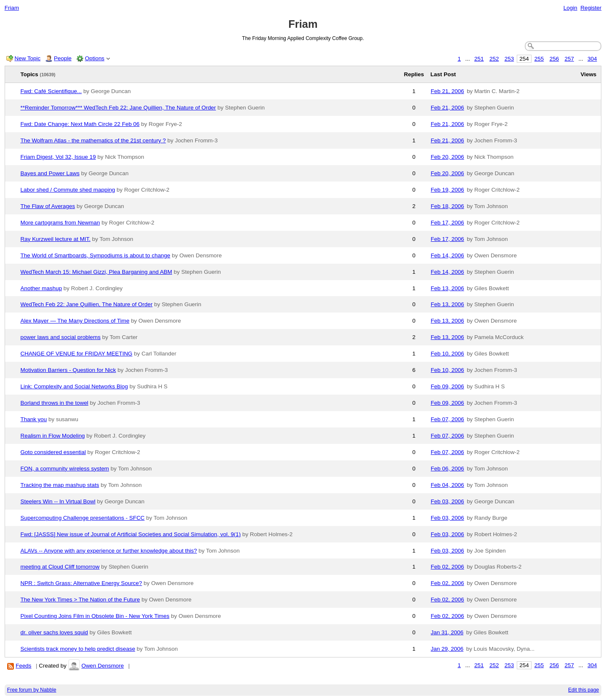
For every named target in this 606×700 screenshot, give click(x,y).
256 (554, 59)
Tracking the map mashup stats (60, 485)
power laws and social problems (61, 337)
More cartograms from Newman (60, 223)
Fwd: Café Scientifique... (51, 91)
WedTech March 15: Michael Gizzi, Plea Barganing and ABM (97, 272)
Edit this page (583, 690)
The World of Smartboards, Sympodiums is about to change (96, 255)
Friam (12, 8)
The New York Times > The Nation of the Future (80, 600)
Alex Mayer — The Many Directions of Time (75, 321)
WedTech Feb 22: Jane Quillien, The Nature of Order (87, 304)
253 (509, 59)
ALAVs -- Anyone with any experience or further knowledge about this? (109, 551)
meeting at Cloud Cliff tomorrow (60, 567)
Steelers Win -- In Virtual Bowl (58, 501)
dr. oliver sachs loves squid (54, 632)
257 (569, 59)
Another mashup (41, 288)
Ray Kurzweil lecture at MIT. (56, 239)
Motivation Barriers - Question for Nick (68, 370)
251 (479, 59)
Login (570, 8)
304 (592, 59)
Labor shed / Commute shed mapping (68, 190)
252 (494, 59)
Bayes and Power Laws (50, 173)
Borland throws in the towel (54, 403)
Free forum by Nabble (32, 690)
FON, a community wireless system (65, 469)
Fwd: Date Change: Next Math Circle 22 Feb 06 (80, 124)
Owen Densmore (102, 666)
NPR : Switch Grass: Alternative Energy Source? (81, 583)
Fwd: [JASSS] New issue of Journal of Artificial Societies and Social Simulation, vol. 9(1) (131, 534)
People (63, 58)
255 (539, 59)
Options (95, 58)
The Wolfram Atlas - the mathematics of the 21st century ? (93, 140)
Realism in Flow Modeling (53, 436)
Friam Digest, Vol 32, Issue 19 (58, 157)
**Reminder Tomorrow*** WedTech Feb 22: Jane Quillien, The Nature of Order (118, 108)
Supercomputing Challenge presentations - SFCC (83, 518)
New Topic (28, 58)
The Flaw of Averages (48, 206)
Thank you (34, 419)
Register (591, 8)
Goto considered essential (53, 452)
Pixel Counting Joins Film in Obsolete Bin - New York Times (95, 616)
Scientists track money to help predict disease (78, 649)
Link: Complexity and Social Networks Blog (74, 386)
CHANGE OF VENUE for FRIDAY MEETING (77, 354)
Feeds (23, 666)
